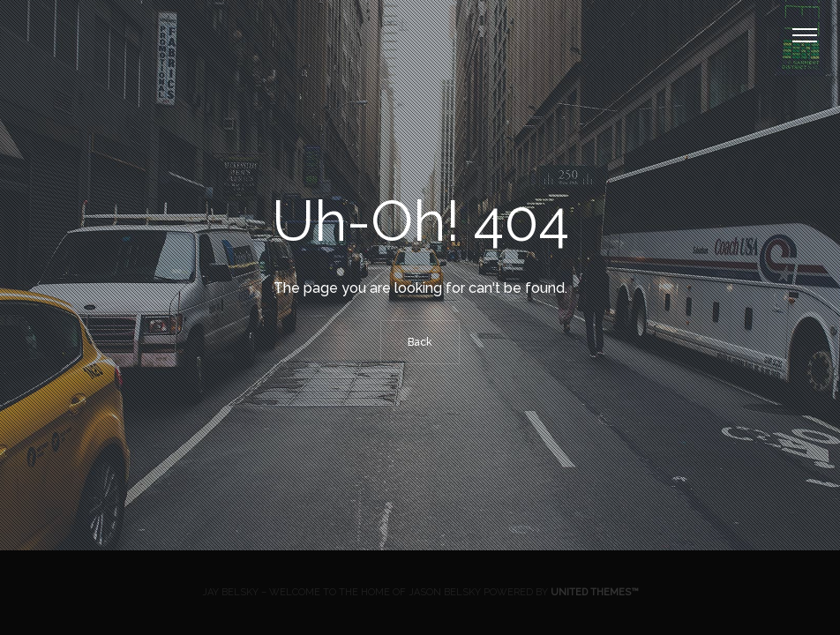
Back (420, 342)
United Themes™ (594, 592)
